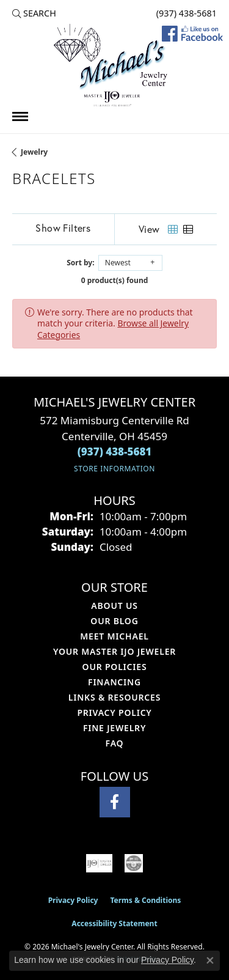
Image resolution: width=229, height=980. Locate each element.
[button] (34, 13)
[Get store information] (114, 469)
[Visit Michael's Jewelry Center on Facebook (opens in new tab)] (115, 802)
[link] (185, 13)
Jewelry (34, 152)
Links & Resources (114, 697)
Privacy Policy (114, 713)
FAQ (115, 743)
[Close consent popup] (210, 960)
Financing (114, 682)
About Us (114, 606)
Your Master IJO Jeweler (114, 651)
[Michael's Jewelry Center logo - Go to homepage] (115, 66)
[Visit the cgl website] (134, 863)
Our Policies (115, 667)
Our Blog (114, 621)
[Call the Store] (115, 451)
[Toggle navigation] (20, 116)
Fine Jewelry (114, 728)
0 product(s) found (115, 280)
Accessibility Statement (114, 923)
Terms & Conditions (145, 900)
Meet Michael (114, 636)
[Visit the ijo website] (100, 863)
